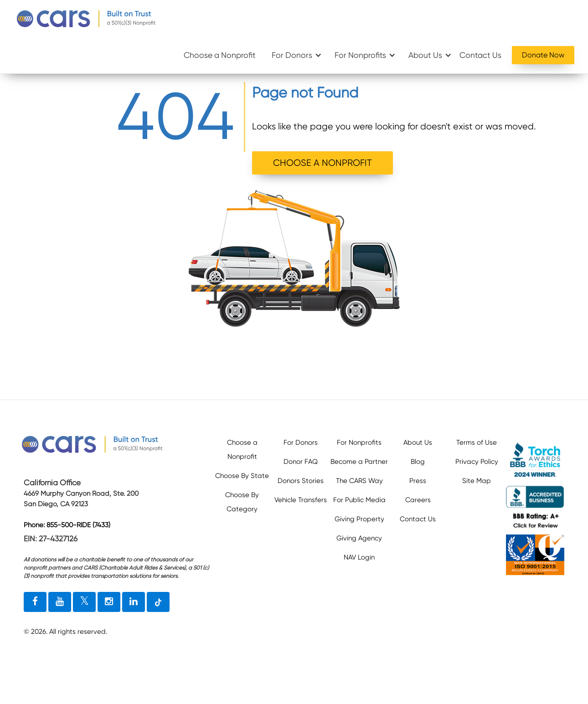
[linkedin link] (134, 602)
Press (418, 481)
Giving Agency (359, 538)
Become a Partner (359, 462)
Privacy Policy (477, 462)
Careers (418, 500)
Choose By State (242, 476)
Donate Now (543, 55)
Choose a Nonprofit (220, 55)
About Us (425, 55)
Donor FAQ (301, 462)
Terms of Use (477, 442)
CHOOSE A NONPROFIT (322, 163)
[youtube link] (60, 602)
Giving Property (359, 519)
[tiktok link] (158, 602)
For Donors (292, 55)
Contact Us (480, 55)
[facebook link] (35, 602)
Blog (418, 462)
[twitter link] (84, 602)
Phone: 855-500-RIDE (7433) (67, 525)
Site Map (477, 481)
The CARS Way (359, 481)
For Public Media (359, 500)
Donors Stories (301, 481)
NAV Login (359, 557)
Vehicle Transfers (301, 500)
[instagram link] (109, 602)
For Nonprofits (360, 55)
